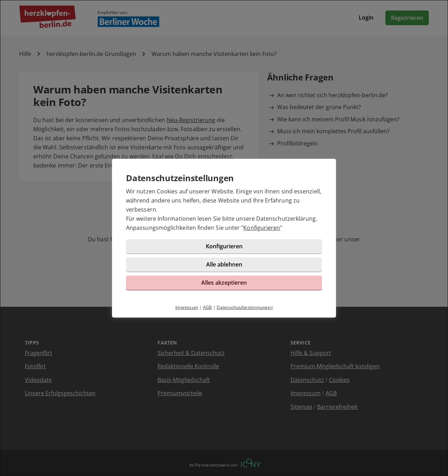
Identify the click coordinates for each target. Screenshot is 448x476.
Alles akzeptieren (224, 283)
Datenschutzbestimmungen (245, 307)
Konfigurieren (262, 228)
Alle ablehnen (224, 264)
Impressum (187, 307)
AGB (208, 307)
